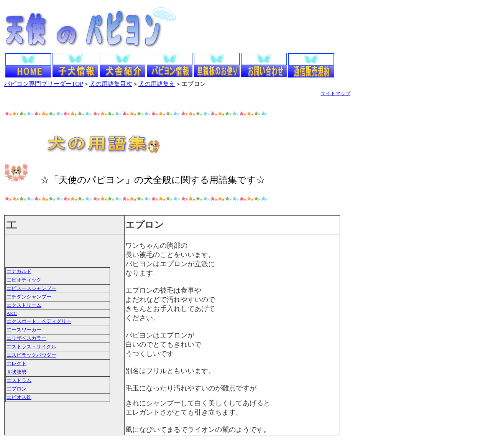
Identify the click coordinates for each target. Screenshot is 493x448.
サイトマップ (335, 93)
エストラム (19, 380)
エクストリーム (24, 305)
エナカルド (19, 272)
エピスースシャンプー (31, 288)
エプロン (16, 389)
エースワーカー (24, 330)
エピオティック (24, 280)
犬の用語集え (157, 84)
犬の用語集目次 (111, 84)
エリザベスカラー (26, 338)
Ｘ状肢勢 (16, 372)
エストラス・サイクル (31, 347)
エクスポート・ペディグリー (39, 321)
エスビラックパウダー (31, 355)
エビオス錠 (19, 397)
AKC (12, 313)
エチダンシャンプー (29, 297)
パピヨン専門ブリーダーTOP (44, 84)
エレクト (16, 364)
